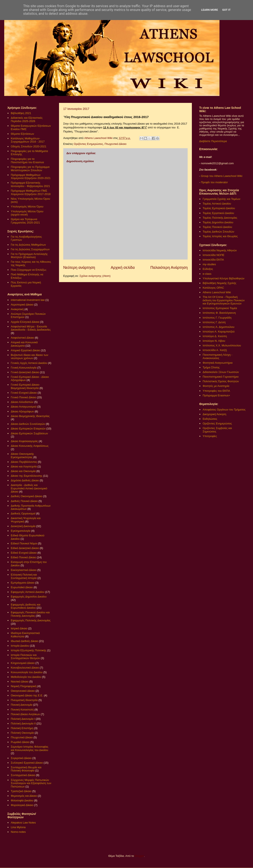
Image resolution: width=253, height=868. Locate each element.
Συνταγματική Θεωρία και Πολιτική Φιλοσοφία (26, 769)
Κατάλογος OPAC (213, 288)
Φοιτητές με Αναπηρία (216, 386)
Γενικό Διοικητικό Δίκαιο (25, 372)
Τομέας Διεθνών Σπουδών (218, 232)
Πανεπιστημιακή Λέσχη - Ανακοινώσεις (217, 356)
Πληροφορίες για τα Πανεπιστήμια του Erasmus (27, 161)
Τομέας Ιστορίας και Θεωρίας (220, 236)
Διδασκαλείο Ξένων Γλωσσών (221, 372)
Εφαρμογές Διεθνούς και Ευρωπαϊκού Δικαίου (26, 606)
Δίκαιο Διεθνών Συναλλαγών (28, 424)
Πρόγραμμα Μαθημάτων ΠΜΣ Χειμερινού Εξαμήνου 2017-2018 (31, 192)
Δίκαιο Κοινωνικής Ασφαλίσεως (30, 446)
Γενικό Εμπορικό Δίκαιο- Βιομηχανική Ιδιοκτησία (25, 386)
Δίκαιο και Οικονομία (23, 471)
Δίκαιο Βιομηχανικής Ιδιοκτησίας (30, 416)
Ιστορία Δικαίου (20, 646)
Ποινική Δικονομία (22, 705)
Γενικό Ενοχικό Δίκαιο (24, 393)
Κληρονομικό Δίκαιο (23, 663)
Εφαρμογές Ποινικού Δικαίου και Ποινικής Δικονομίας (30, 614)
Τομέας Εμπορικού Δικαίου (219, 208)
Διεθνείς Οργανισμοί (23, 513)
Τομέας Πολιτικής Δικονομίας (220, 218)
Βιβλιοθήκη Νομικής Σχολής (219, 283)
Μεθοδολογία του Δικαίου (26, 677)
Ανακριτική (17, 309)
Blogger (139, 856)
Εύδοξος (208, 269)
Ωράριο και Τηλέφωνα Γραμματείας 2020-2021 (25, 221)
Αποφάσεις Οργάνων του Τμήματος (224, 410)
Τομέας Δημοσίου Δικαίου (218, 222)
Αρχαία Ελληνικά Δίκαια (25, 322)
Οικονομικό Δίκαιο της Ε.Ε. (27, 695)
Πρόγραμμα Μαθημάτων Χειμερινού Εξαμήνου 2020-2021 (31, 177)
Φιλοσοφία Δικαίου (22, 800)
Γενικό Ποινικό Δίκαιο (23, 397)
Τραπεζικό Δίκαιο (21, 791)
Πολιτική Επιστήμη (22, 728)
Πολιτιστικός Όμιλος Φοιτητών (221, 381)
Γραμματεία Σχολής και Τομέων (221, 199)
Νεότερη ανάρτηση (79, 268)
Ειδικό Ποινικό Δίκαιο (23, 557)
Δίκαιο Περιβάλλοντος (24, 462)
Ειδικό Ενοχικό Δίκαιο (24, 553)
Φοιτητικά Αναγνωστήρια (217, 363)
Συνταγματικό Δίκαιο (23, 775)
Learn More (210, 10)
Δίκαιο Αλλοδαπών (22, 402)
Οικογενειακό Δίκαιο (23, 691)
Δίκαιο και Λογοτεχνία (24, 466)
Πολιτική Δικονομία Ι (23, 719)
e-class (207, 274)
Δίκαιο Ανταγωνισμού (24, 407)
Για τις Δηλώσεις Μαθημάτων (28, 245)
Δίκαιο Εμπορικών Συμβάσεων (29, 433)
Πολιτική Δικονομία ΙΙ (23, 723)
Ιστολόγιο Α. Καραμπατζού (219, 332)
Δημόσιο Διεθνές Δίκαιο (25, 480)
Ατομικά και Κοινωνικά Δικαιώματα (24, 344)
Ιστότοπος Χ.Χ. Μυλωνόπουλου (222, 345)
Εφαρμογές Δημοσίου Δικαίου (29, 597)
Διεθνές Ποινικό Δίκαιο (24, 501)
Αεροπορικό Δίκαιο (22, 305)
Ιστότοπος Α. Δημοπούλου (218, 327)
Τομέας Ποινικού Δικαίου (217, 227)
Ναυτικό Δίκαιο (20, 682)
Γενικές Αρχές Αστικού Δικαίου (29, 363)
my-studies (209, 264)
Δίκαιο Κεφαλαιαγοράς (24, 441)
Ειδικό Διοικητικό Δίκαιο (25, 548)
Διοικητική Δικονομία (23, 526)
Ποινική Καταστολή (22, 710)
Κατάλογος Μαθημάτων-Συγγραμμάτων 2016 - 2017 (28, 140)
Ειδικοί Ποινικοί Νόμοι (24, 543)
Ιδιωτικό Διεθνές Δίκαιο (24, 641)
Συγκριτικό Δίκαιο (21, 758)
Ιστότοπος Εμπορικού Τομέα (220, 308)
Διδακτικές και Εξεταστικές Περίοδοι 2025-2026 (27, 119)
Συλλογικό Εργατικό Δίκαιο (27, 763)
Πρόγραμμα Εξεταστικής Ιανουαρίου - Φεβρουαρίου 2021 (30, 184)
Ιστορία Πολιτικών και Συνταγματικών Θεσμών (25, 657)
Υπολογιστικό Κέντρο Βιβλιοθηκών (223, 278)
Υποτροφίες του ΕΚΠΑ (216, 391)
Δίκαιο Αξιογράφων (22, 411)
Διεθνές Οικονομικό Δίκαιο (26, 496)
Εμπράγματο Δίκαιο (23, 583)
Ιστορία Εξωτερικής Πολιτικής (28, 650)
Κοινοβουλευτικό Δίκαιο (25, 668)
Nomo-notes (18, 832)
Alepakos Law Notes (23, 823)
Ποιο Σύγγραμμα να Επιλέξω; (29, 270)
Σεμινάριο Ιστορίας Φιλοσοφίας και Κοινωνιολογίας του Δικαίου (30, 748)
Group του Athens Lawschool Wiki (221, 176)
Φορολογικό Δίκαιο (22, 805)
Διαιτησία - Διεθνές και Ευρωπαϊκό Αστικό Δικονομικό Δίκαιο (29, 488)
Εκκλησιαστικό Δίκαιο (24, 570)
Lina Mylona (18, 827)
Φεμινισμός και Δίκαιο (24, 796)
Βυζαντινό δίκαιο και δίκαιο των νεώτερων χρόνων (29, 357)
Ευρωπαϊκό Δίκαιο (22, 587)
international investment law (28, 300)
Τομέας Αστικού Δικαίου (217, 204)
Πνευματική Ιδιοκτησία (24, 700)
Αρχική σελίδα (123, 268)
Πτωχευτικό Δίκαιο (116, 144)
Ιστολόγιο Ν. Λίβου (214, 341)
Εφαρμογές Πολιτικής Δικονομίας (31, 620)
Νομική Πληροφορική (24, 686)
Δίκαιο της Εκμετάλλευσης (27, 476)
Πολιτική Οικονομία (22, 733)
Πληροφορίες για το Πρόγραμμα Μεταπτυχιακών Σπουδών (30, 169)
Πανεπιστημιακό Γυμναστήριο (221, 377)
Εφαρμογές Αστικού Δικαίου (28, 592)
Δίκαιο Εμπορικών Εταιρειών (28, 429)
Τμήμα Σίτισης (211, 367)
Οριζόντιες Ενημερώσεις (88, 144)
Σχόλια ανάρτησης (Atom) (95, 276)
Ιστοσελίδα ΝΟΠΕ (213, 255)
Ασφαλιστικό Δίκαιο (22, 338)
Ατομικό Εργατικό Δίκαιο (25, 350)
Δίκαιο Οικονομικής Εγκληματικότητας (22, 456)
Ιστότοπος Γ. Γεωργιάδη (217, 318)
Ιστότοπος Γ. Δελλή (214, 322)
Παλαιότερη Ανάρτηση (169, 268)
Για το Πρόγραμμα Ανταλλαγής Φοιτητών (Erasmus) (29, 256)
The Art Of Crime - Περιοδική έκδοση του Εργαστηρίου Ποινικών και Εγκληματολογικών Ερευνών (224, 300)
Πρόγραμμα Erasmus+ (216, 395)
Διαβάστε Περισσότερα (213, 141)
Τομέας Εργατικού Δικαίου (218, 213)
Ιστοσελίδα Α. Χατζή (215, 350)
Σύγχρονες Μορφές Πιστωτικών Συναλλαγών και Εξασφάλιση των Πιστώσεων (31, 783)
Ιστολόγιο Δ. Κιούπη (215, 336)
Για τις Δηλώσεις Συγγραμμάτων (30, 249)
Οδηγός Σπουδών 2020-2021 (28, 146)
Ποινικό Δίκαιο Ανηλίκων (25, 714)
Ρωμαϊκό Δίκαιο (20, 742)
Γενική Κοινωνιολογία (24, 368)
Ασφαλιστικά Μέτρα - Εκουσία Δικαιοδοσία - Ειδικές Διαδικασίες (31, 328)
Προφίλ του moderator (214, 182)
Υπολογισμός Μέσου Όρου (27, 207)
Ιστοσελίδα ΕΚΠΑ (213, 260)
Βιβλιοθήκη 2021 (21, 113)
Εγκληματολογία (21, 531)
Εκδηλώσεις (210, 419)
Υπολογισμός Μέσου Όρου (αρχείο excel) (27, 213)
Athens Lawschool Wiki (217, 292)
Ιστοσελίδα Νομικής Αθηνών (220, 250)
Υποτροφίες (210, 436)
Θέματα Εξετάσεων (22, 134)
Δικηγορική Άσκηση (214, 414)
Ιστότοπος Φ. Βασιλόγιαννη (219, 313)
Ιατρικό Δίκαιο (19, 628)
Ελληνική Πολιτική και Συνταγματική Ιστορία (24, 576)
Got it (226, 10)
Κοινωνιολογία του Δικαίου (27, 672)
